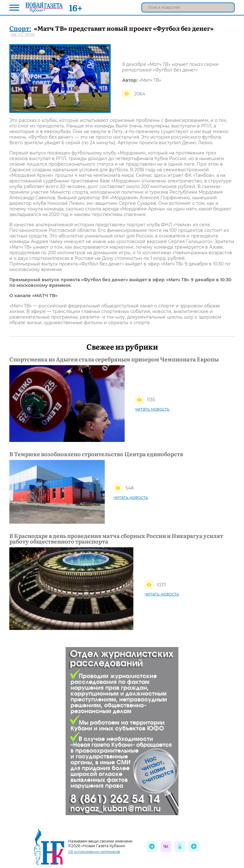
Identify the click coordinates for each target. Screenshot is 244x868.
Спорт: (20, 28)
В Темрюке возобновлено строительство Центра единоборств (96, 454)
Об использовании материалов (94, 852)
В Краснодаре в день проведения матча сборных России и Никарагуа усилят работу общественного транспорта (116, 539)
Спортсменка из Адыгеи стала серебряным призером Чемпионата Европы (114, 359)
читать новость (152, 409)
